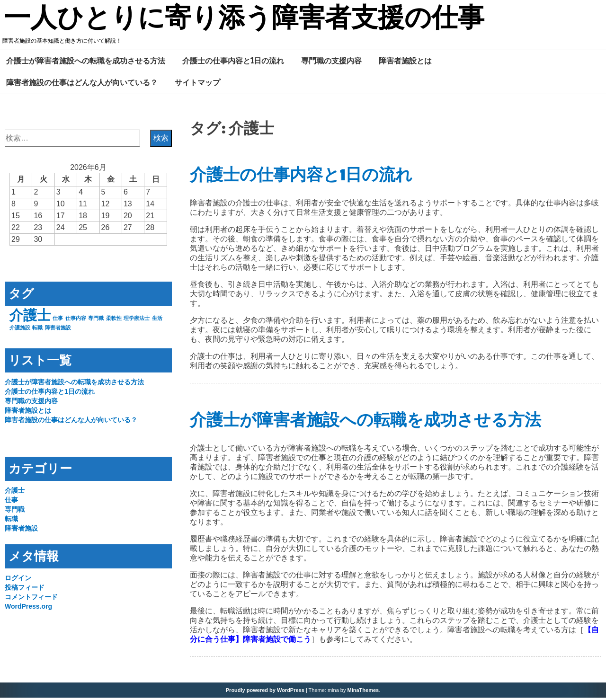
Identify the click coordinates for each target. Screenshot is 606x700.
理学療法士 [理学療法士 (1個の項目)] (137, 320)
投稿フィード (25, 590)
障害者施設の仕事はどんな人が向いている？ (82, 85)
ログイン (18, 580)
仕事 (11, 502)
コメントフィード (31, 599)
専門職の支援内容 (331, 63)
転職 (11, 521)
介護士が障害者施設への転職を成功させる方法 (86, 63)
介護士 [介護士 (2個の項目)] (30, 317)
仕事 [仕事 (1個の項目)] (58, 320)
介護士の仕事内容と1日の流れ (233, 63)
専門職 (15, 512)
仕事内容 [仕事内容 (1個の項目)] (76, 320)
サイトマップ (197, 85)
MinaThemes (363, 692)
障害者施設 (21, 531)
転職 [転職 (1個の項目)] (37, 330)
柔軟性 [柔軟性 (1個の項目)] (114, 320)
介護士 (15, 493)
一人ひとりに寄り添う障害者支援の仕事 (261, 20)
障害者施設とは (405, 63)
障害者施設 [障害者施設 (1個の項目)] (58, 330)
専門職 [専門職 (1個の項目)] (96, 320)
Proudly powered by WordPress (265, 692)
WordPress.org (28, 609)
